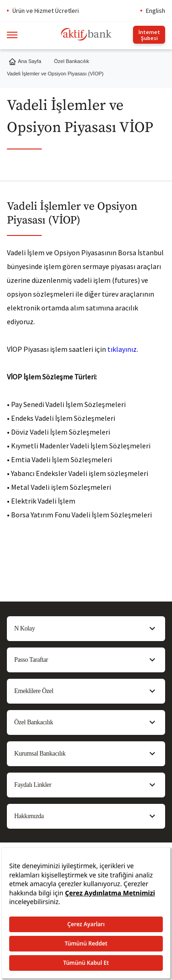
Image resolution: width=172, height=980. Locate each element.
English (155, 11)
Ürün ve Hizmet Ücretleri (46, 11)
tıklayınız (122, 349)
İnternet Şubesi (149, 35)
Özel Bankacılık (72, 61)
